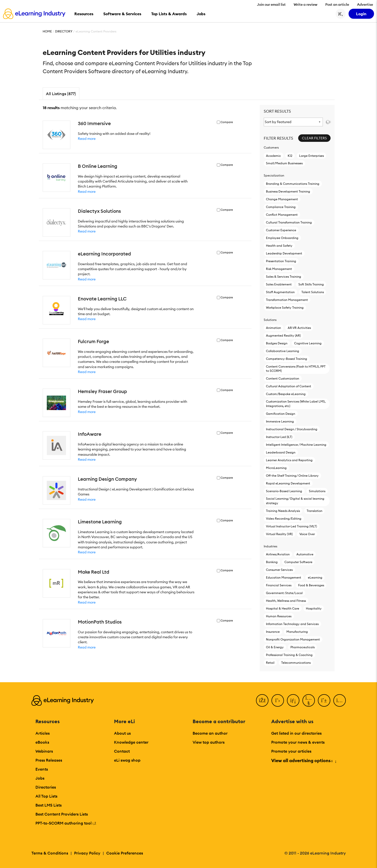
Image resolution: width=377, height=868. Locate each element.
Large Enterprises (312, 156)
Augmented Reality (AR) (283, 335)
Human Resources (279, 616)
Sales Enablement (279, 284)
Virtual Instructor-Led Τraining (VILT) (291, 526)
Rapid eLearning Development (288, 483)
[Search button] (341, 14)
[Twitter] (278, 700)
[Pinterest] (324, 700)
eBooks (42, 742)
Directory (64, 31)
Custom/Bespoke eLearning (286, 394)
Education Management (284, 577)
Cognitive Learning (308, 343)
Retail (270, 663)
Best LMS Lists (49, 805)
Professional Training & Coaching (289, 655)
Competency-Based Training (287, 359)
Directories (46, 787)
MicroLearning (276, 468)
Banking (272, 562)
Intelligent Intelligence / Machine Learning (296, 445)
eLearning (315, 577)
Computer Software (298, 562)
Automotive (305, 554)
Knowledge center (131, 742)
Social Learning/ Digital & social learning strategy (295, 501)
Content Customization (283, 378)
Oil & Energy (275, 647)
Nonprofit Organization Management (293, 639)
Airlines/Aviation (278, 554)
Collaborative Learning (283, 351)
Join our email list (271, 4)
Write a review (306, 4)
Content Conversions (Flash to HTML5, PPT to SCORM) (296, 369)
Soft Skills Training (311, 284)
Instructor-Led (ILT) (279, 437)
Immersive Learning (280, 421)
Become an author (210, 733)
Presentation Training (281, 261)
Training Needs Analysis (283, 511)
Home (47, 31)
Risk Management (279, 269)
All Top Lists (46, 796)
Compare (227, 122)
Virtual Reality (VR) (279, 534)
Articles (43, 733)
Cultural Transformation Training (289, 222)
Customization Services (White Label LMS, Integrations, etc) (296, 404)
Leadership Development (284, 253)
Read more (87, 139)
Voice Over (307, 534)
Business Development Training (288, 191)
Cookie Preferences (125, 853)
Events (42, 769)
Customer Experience (281, 230)
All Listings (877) (61, 94)
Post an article (337, 4)
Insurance (273, 632)
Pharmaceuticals (303, 647)
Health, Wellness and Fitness (286, 601)
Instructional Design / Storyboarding (292, 429)
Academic (273, 156)
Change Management (282, 199)
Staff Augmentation (280, 292)
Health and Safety (279, 246)
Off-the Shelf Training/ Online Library (292, 476)
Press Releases (49, 760)
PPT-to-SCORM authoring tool (66, 823)
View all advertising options (304, 760)
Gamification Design (281, 414)
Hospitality (314, 608)
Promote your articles (291, 751)
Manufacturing (297, 632)
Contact (122, 751)
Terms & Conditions (50, 853)
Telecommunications (296, 663)
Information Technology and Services (292, 624)
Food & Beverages (311, 585)
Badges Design (277, 343)
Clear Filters (314, 138)
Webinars (44, 751)
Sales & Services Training (284, 277)
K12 (290, 156)
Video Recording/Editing (284, 519)
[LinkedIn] (293, 700)
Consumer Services (279, 570)
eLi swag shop (127, 760)
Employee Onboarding (282, 238)
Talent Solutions (313, 292)
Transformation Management (287, 300)
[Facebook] (262, 700)
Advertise (365, 4)
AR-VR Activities (299, 328)
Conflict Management (282, 215)
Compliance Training (281, 207)
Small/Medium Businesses (284, 163)
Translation (314, 511)
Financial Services (279, 585)
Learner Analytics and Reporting (289, 460)
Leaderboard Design (281, 452)
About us (122, 733)
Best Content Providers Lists (62, 814)
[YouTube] (309, 700)
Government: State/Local (284, 593)
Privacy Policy (87, 853)
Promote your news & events (298, 742)
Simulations (317, 491)
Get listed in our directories (296, 733)
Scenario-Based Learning (284, 491)
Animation (273, 328)
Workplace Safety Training (285, 308)
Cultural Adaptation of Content (289, 386)
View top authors (209, 742)
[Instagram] (340, 700)
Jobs (40, 778)
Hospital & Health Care (283, 608)
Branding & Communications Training (293, 184)
